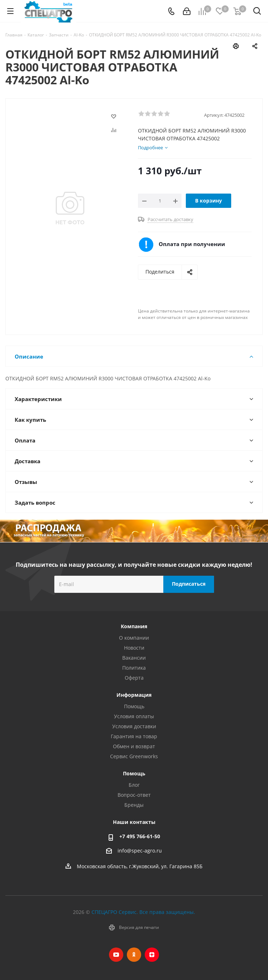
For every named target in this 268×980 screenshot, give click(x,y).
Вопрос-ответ (134, 795)
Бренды (134, 805)
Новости (134, 648)
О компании (134, 638)
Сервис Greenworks (134, 756)
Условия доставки (134, 726)
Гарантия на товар (134, 736)
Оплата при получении (192, 244)
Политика (134, 668)
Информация (134, 695)
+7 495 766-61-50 (140, 836)
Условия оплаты (134, 716)
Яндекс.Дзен (152, 955)
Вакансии (134, 658)
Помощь (134, 706)
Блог (134, 785)
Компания (134, 626)
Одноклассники (134, 955)
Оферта (134, 678)
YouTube (116, 955)
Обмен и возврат (134, 746)
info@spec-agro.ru (140, 851)
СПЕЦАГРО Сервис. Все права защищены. (143, 912)
